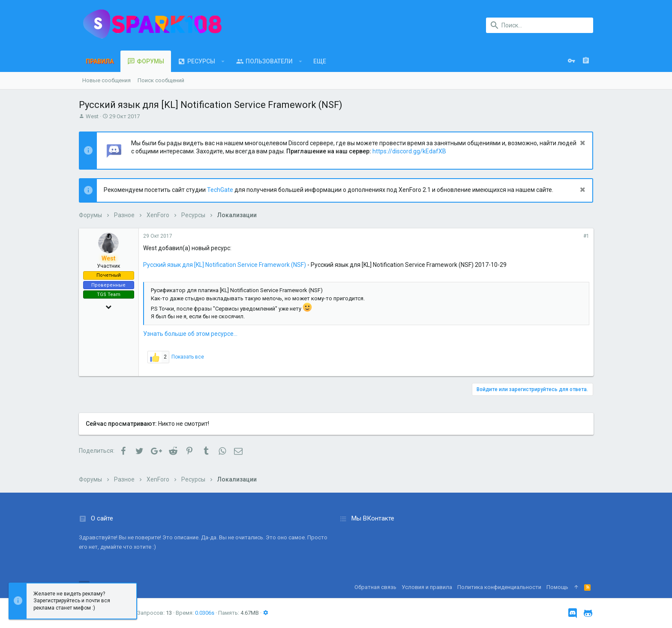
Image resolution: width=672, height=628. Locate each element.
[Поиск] (540, 25)
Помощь (557, 587)
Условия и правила (427, 587)
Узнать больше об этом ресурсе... (190, 334)
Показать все (188, 357)
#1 (586, 236)
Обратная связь (375, 587)
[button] (223, 61)
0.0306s (205, 613)
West (92, 116)
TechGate (220, 190)
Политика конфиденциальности (499, 587)
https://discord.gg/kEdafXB (409, 151)
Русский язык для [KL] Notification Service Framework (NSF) (225, 265)
